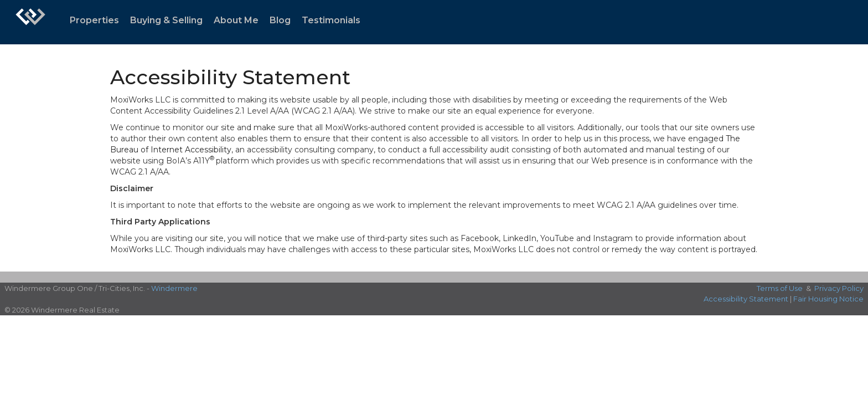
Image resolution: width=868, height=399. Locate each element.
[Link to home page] (30, 22)
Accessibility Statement (746, 299)
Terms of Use (780, 288)
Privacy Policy (839, 288)
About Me (236, 20)
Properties (94, 20)
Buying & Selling (166, 20)
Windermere (174, 288)
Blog (280, 20)
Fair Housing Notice (828, 299)
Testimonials (331, 20)
